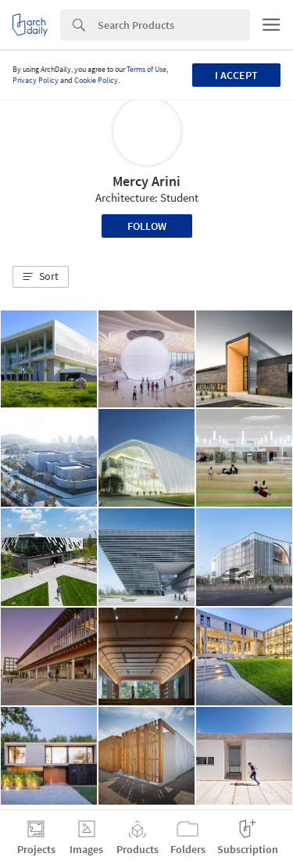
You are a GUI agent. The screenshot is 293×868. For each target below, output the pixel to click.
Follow (147, 226)
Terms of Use (146, 69)
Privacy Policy (36, 80)
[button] (41, 277)
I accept (236, 75)
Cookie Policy (96, 80)
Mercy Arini (146, 181)
